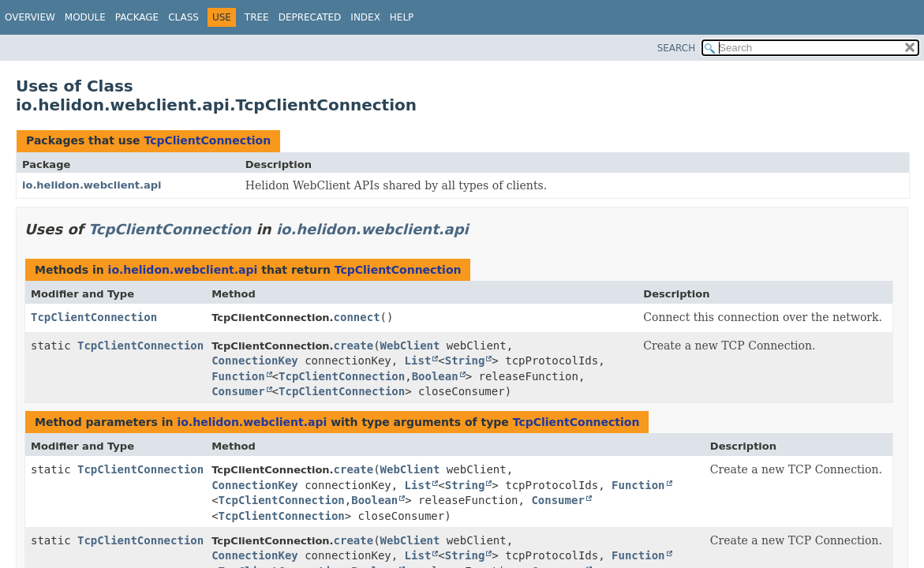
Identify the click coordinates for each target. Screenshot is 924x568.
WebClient (410, 346)
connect (357, 317)
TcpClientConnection (207, 140)
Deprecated (310, 17)
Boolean (435, 376)
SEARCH (677, 48)
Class (183, 17)
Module (85, 17)
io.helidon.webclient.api (92, 185)
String (465, 361)
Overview (30, 17)
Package (137, 17)
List (418, 361)
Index (365, 17)
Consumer (238, 391)
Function (238, 376)
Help (402, 17)
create (354, 346)
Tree (257, 17)
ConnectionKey (255, 361)
